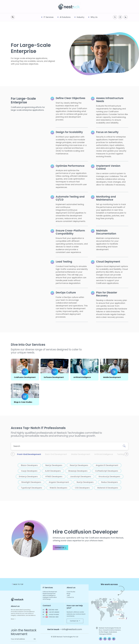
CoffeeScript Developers (107, 471)
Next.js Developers (54, 465)
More (13, 619)
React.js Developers (79, 465)
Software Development (54, 377)
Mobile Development (112, 377)
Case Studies (71, 592)
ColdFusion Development (25, 377)
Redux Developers (110, 482)
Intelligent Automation (50, 597)
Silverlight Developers (31, 482)
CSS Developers (82, 488)
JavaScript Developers (81, 477)
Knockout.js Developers (109, 477)
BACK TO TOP (17, 584)
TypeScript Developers (31, 488)
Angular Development (59, 482)
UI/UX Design (47, 599)
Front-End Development (29, 454)
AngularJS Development (107, 465)
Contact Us (60, 548)
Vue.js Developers (29, 471)
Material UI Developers (108, 488)
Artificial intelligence (104, 454)
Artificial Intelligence (82, 377)
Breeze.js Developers (78, 471)
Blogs (69, 594)
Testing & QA (123, 454)
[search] (13, 17)
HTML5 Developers (54, 477)
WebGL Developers (58, 488)
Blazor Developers (29, 465)
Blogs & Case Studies (23, 402)
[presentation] (13, 454)
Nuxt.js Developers (85, 482)
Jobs (68, 595)
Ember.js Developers (28, 477)
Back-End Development (56, 454)
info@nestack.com (72, 629)
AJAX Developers (53, 471)
